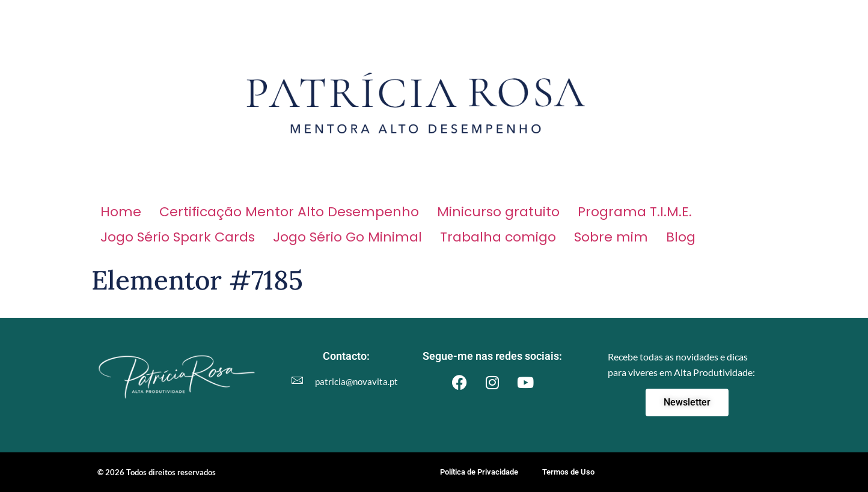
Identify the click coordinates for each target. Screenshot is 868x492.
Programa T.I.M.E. (635, 212)
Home (121, 212)
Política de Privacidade (479, 472)
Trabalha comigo (498, 237)
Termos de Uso (568, 472)
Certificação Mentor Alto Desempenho (289, 212)
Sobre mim (611, 237)
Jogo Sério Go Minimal (347, 237)
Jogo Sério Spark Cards (178, 237)
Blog (681, 237)
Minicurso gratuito (498, 212)
